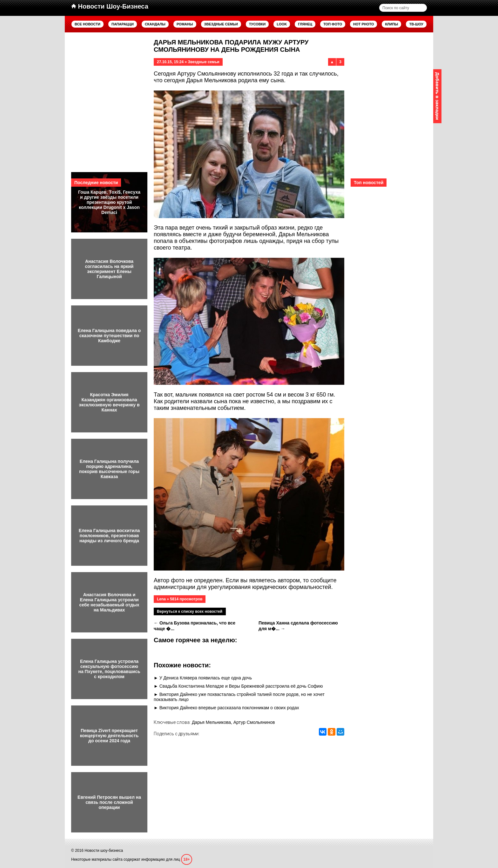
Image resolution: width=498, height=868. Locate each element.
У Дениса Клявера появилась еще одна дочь (206, 678)
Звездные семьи (221, 24)
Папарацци (123, 24)
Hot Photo (363, 24)
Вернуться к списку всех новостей (190, 611)
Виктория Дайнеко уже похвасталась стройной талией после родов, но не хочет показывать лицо (239, 697)
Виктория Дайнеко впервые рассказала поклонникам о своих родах (229, 708)
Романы (185, 24)
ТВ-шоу (416, 24)
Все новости (87, 24)
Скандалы (155, 24)
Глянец (305, 24)
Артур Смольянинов (254, 722)
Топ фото (333, 24)
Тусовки (257, 24)
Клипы (391, 24)
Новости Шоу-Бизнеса (110, 6)
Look (282, 24)
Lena (161, 599)
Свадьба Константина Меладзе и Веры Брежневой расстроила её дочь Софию (241, 686)
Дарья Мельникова (211, 722)
